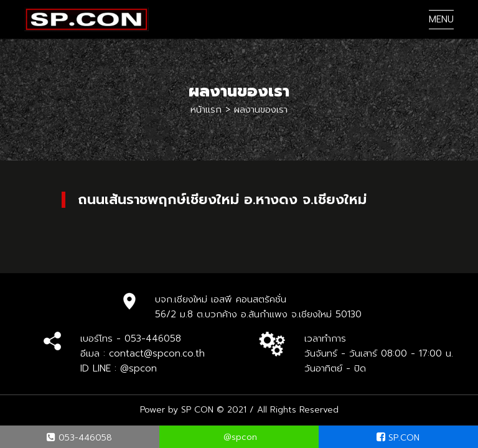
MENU (441, 19)
